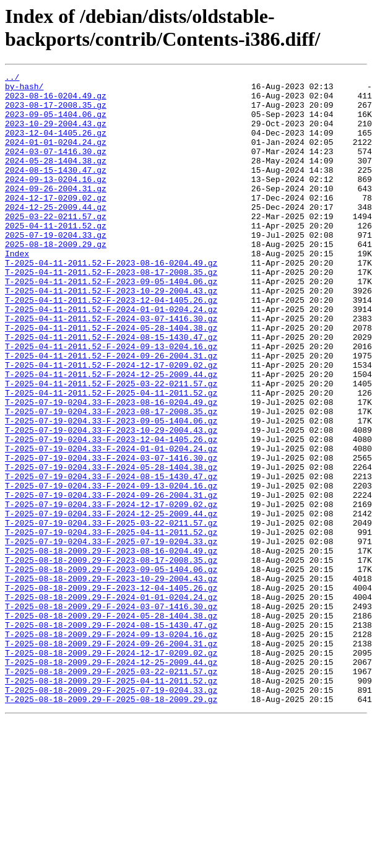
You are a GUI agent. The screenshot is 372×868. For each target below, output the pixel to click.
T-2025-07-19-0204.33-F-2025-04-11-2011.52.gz (111, 625)
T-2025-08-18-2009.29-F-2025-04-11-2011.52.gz (111, 803)
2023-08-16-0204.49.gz (56, 101)
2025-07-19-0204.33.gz (56, 268)
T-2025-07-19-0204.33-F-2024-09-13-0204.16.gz (111, 569)
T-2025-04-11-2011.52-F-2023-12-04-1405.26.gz (111, 346)
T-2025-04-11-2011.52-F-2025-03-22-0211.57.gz (111, 446)
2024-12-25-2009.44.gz (56, 235)
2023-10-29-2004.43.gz (56, 134)
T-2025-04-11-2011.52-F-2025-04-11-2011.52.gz (111, 458)
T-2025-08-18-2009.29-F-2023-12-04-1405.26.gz (111, 692)
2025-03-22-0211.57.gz (56, 246)
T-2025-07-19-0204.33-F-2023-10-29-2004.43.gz (111, 502)
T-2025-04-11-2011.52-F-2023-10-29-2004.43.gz (111, 335)
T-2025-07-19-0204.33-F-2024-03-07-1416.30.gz (111, 536)
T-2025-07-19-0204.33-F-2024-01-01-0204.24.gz (111, 524)
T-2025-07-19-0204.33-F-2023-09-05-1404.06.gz (111, 491)
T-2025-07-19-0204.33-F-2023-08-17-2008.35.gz (111, 480)
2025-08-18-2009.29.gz (56, 279)
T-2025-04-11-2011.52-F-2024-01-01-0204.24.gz (111, 357)
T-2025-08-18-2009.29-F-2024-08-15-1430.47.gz (111, 736)
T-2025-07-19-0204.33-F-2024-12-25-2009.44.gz (111, 602)
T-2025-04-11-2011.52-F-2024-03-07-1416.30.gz (111, 368)
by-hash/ (24, 90)
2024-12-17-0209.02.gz (56, 224)
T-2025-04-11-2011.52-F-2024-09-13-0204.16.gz (111, 402)
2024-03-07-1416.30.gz (56, 168)
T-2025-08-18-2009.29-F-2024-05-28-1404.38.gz (111, 725)
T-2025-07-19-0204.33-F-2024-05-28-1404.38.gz (111, 547)
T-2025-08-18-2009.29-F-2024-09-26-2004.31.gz (111, 758)
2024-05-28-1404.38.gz (56, 179)
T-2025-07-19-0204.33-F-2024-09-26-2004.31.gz (111, 580)
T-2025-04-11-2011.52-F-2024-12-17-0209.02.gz (111, 424)
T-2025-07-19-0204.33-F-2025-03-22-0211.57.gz (111, 614)
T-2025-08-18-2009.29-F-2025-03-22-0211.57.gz (111, 792)
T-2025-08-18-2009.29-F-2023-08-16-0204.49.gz (111, 647)
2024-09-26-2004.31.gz (56, 212)
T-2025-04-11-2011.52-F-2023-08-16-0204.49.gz (111, 302)
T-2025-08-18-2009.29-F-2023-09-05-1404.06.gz (111, 669)
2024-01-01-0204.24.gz (56, 157)
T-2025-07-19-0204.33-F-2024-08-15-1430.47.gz (111, 558)
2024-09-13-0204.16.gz (56, 201)
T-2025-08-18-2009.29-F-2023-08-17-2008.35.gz (111, 658)
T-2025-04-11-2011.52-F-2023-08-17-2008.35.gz (111, 313)
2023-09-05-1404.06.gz (56, 123)
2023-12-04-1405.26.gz (56, 145)
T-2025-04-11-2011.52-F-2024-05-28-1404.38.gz (111, 380)
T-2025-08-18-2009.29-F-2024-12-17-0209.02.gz (111, 770)
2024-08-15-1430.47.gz (56, 190)
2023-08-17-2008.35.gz (56, 112)
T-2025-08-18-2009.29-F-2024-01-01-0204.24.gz (111, 703)
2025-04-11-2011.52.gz (56, 257)
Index (17, 290)
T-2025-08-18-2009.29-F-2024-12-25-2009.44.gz (111, 781)
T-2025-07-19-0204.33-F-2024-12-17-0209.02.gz (111, 591)
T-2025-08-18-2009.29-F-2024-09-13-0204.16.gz (111, 747)
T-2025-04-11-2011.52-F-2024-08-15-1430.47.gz (111, 391)
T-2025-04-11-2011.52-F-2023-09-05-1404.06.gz (111, 324)
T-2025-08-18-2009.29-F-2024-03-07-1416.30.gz (111, 714)
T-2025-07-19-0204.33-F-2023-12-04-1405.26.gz (111, 513)
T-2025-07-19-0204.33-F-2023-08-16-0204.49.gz (111, 469)
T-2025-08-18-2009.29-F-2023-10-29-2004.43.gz (111, 680)
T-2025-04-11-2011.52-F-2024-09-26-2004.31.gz (111, 413)
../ (12, 79)
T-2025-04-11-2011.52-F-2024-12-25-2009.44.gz (111, 435)
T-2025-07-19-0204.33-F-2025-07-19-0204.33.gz (111, 636)
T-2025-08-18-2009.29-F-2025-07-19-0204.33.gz (111, 814)
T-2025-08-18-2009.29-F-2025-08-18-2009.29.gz (111, 825)
